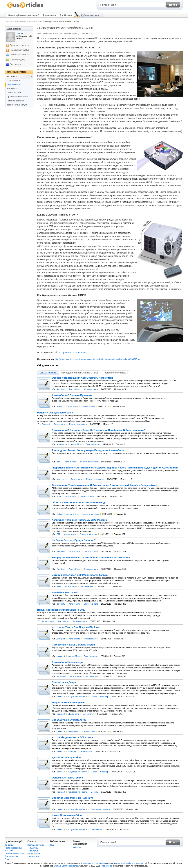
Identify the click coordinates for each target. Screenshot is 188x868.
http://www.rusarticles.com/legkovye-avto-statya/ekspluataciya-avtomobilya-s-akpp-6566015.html (98, 359)
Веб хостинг (87, 752)
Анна (59, 586)
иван (59, 462)
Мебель (94, 792)
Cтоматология (89, 731)
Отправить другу (18, 59)
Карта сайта (33, 857)
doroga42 (61, 604)
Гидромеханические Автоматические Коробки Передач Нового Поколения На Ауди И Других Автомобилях (115, 468)
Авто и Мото (20, 22)
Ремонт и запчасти (78, 424)
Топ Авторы (49, 15)
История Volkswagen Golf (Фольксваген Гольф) (80, 575)
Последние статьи (36, 845)
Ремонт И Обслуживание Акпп (55, 413)
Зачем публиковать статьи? (24, 15)
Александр (62, 444)
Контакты (9, 845)
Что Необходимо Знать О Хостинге (73, 737)
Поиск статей (34, 854)
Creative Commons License (66, 866)
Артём (59, 407)
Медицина (73, 731)
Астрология (89, 714)
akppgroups (62, 479)
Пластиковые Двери (64, 682)
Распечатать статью (19, 55)
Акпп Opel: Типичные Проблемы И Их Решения (80, 520)
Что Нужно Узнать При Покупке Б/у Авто (76, 627)
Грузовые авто (14, 81)
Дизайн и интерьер (100, 696)
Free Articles (107, 866)
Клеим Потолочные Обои (67, 815)
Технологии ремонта (100, 809)
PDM (59, 497)
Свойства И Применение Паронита (73, 798)
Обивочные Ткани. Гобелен (68, 778)
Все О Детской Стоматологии (69, 720)
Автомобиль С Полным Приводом (72, 395)
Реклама (77, 847)
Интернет (73, 752)
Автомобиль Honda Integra (68, 662)
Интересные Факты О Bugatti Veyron (73, 645)
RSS (52, 845)
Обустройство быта (78, 696)
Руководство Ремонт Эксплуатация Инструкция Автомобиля (88, 450)
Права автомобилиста (17, 97)
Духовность (74, 714)
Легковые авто (35, 22)
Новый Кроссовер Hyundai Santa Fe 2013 (61, 610)
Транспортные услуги (17, 105)
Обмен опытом (14, 93)
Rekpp (59, 514)
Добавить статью (91, 15)
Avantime (61, 389)
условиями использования (93, 863)
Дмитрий (46, 424)
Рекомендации (12, 856)
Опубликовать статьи (15, 853)
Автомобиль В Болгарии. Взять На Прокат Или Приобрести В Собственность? (99, 430)
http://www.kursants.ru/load (74, 353)
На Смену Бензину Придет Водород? (74, 540)
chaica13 (61, 656)
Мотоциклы (12, 89)
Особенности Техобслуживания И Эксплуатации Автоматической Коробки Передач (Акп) (105, 485)
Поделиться (16, 64)
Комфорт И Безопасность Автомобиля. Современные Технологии (91, 558)
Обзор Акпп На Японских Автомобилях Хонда (79, 503)
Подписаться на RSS (20, 50)
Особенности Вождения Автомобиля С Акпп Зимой (82, 378)
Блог (7, 859)
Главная (9, 22)
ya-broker (61, 552)
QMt (58, 534)
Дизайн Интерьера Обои (66, 758)
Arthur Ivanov (48, 621)
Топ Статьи (66, 15)
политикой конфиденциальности (131, 863)
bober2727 (61, 676)
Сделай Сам (97, 829)
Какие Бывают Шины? (65, 592)
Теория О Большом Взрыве (68, 703)
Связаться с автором (20, 45)
